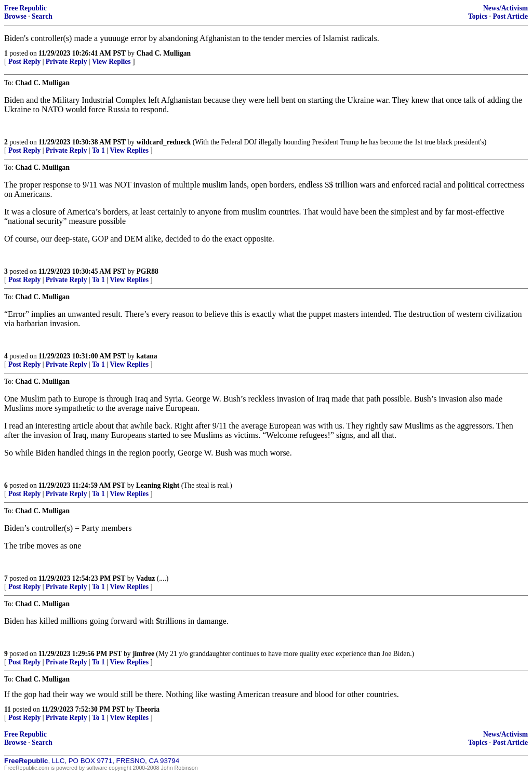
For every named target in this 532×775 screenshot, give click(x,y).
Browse (15, 16)
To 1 (98, 150)
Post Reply (24, 62)
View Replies (111, 62)
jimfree (143, 654)
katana (147, 356)
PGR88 (148, 271)
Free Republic (25, 8)
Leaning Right (158, 485)
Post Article (510, 16)
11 (8, 709)
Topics (478, 16)
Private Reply (66, 62)
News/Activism (506, 8)
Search (42, 16)
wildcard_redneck (164, 142)
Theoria (148, 709)
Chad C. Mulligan (164, 53)
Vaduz (146, 578)
